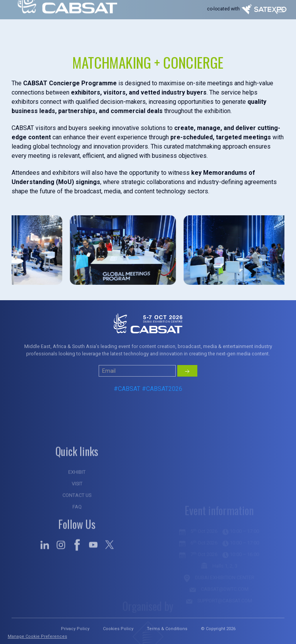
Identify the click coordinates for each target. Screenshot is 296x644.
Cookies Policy (118, 629)
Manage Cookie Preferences (37, 636)
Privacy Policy (75, 629)
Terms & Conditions (167, 629)
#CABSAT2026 (162, 404)
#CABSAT (127, 404)
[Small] (137, 386)
